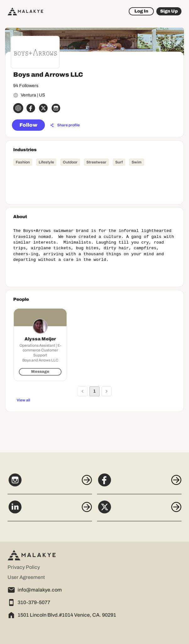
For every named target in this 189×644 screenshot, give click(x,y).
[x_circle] (43, 108)
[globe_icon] (18, 108)
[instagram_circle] (56, 108)
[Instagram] (50, 483)
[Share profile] (65, 125)
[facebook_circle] (31, 108)
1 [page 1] (94, 391)
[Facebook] (139, 483)
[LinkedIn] (50, 510)
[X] (139, 510)
